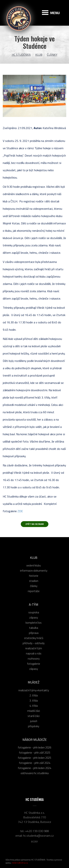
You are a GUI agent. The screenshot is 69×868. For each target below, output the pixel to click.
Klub (39, 55)
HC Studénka (21, 55)
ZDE (20, 511)
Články (52, 55)
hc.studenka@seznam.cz (38, 836)
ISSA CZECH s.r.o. (20, 863)
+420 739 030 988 (37, 831)
